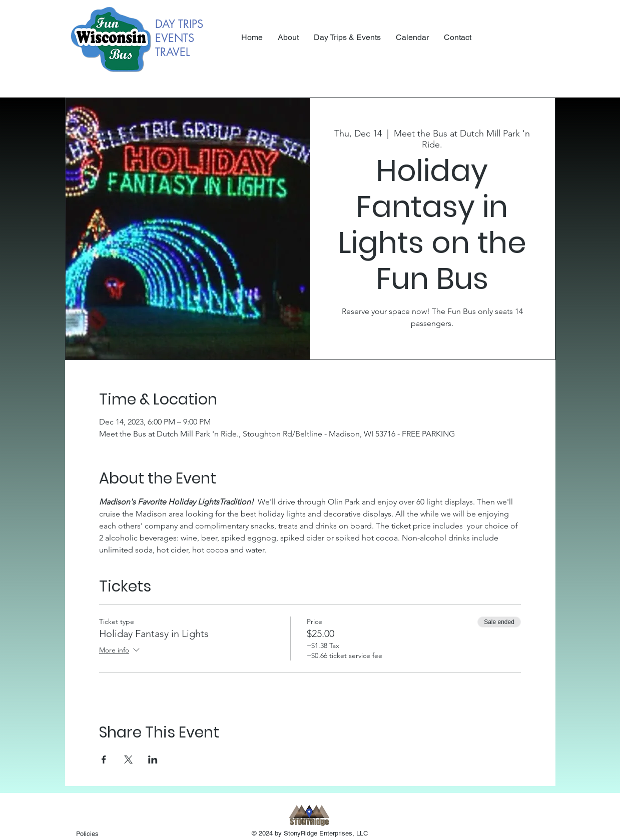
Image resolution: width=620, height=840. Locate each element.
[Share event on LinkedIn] (153, 759)
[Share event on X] (128, 759)
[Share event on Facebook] (104, 759)
